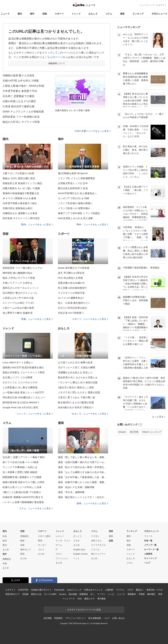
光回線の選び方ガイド (41, 590)
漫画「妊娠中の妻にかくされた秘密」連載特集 (83, 482)
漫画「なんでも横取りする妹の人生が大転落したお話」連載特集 (83, 472)
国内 (20, 14)
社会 (5, 536)
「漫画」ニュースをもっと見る (91, 503)
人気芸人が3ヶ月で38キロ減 (18, 298)
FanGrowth (59, 590)
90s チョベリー (98, 554)
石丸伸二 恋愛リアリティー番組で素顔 (24, 457)
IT (57, 550)
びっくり (78, 536)
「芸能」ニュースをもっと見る (36, 319)
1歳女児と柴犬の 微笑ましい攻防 (76, 387)
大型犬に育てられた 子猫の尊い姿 (77, 397)
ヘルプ (147, 563)
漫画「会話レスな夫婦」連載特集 (76, 487)
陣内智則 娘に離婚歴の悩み (18, 273)
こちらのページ (54, 57)
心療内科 (109, 590)
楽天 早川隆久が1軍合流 (71, 273)
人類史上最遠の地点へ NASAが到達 (23, 86)
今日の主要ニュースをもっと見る (93, 131)
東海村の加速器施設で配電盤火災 (21, 193)
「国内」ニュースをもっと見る (36, 224)
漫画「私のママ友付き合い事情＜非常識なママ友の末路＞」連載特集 (83, 467)
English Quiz (79, 550)
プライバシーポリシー (76, 618)
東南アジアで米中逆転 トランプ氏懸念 (79, 213)
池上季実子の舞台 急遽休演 (18, 313)
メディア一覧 (150, 545)
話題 (111, 541)
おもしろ (93, 14)
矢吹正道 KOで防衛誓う (71, 313)
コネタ (77, 541)
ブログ (130, 590)
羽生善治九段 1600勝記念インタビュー (24, 397)
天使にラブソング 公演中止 (18, 283)
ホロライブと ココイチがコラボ (20, 382)
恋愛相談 (84, 594)
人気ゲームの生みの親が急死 (18, 308)
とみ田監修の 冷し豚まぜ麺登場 (20, 387)
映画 (22, 541)
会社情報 (48, 618)
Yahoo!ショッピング (152, 432)
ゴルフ (41, 550)
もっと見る (159, 417)
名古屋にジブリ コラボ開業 (18, 377)
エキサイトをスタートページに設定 (84, 610)
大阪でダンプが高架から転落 (18, 173)
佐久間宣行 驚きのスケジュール (20, 293)
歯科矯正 (151, 594)
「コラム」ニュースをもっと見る (35, 508)
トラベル (95, 550)
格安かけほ (36, 594)
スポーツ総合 (44, 536)
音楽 (22, 545)
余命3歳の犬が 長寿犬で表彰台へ (76, 407)
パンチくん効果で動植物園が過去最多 (23, 502)
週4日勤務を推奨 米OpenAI (73, 173)
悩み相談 (73, 594)
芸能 (45, 14)
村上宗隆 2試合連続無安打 (72, 288)
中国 (5, 564)
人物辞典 (148, 554)
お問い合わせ (118, 618)
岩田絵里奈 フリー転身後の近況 (21, 117)
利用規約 (58, 618)
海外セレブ (26, 550)
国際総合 (7, 559)
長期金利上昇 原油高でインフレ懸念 (22, 183)
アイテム (120, 590)
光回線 (25, 594)
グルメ (59, 554)
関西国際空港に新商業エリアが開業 (22, 477)
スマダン (95, 536)
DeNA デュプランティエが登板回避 (23, 112)
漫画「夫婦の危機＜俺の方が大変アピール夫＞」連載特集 (83, 462)
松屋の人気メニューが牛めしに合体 (22, 487)
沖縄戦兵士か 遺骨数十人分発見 (20, 213)
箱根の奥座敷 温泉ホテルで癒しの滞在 (24, 482)
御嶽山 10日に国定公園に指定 (19, 178)
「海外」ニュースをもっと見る (91, 224)
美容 (160, 594)
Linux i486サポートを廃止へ (18, 362)
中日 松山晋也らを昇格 (70, 278)
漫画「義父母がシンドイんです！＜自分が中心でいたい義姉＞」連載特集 (83, 497)
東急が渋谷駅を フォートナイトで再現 (24, 372)
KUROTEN (23, 590)
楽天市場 (134, 432)
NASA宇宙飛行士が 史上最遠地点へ (77, 193)
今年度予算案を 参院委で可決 (20, 91)
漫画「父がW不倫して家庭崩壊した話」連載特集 (83, 477)
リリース (148, 536)
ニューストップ (147, 5)
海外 (32, 14)
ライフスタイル (98, 545)
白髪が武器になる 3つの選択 (19, 101)
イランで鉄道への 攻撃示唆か (74, 208)
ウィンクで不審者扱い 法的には (20, 467)
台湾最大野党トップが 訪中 (73, 183)
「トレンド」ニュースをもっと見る (34, 414)
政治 (5, 545)
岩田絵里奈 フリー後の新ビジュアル (22, 268)
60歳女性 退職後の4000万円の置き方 (23, 497)
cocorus (63, 594)
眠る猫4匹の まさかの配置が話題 (76, 402)
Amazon (122, 432)
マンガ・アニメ (63, 541)
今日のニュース (159, 14)
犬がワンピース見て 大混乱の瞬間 (77, 367)
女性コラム (96, 541)
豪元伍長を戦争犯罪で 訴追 (73, 188)
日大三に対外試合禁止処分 (72, 308)
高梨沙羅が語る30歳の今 (71, 283)
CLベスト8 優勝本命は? (71, 298)
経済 (5, 541)
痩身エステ (89, 599)
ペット (77, 558)
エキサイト (161, 5)
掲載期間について (57, 63)
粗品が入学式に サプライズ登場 (21, 122)
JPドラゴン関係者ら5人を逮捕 (19, 198)
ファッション (62, 558)
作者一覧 (148, 541)
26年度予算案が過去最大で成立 (20, 203)
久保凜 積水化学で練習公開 (19, 106)
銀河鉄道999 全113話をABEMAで (21, 402)
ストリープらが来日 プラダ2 (18, 303)
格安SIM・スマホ (155, 590)
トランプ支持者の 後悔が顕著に (75, 203)
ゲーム (59, 545)
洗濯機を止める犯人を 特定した (75, 372)
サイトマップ (150, 558)
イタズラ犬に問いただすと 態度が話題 (79, 392)
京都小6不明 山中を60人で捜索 (21, 81)
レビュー (60, 536)
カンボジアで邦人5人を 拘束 (74, 198)
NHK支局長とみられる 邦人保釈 (75, 218)
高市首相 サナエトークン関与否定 (21, 218)
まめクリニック (74, 590)
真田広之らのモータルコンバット (21, 288)
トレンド (76, 14)
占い (93, 594)
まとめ (6, 550)
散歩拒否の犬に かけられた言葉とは (78, 377)
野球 (40, 541)
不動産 (142, 594)
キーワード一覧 (151, 550)
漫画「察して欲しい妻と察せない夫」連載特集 (83, 457)
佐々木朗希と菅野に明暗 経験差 (20, 472)
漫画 (122, 14)
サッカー (42, 545)
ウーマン (101, 594)
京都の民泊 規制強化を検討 (18, 208)
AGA (80, 599)
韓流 (22, 554)
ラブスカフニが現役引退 (71, 293)
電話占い (140, 590)
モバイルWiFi (50, 594)
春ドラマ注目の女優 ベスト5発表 (21, 462)
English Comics (81, 554)
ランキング (138, 14)
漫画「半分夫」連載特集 (71, 492)
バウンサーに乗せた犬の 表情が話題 (78, 382)
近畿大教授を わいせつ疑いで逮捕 (21, 188)
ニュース (5, 14)
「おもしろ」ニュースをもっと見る (89, 414)
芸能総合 (24, 536)
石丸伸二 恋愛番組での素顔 (19, 96)
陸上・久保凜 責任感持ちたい (74, 303)
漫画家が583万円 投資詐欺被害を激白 (23, 367)
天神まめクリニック (93, 590)
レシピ (111, 594)
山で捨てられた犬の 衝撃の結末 (75, 362)
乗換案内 (132, 594)
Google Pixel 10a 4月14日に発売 (20, 407)
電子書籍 (101, 599)
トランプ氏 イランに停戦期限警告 (77, 178)
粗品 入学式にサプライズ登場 (19, 278)
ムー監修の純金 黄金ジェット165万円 (23, 392)
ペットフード (69, 599)
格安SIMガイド (13, 594)
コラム (109, 14)
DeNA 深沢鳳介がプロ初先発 (74, 268)
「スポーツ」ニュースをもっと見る (89, 319)
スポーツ (59, 14)
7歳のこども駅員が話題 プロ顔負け (22, 492)
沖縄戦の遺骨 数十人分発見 (19, 75)
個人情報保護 (95, 618)
